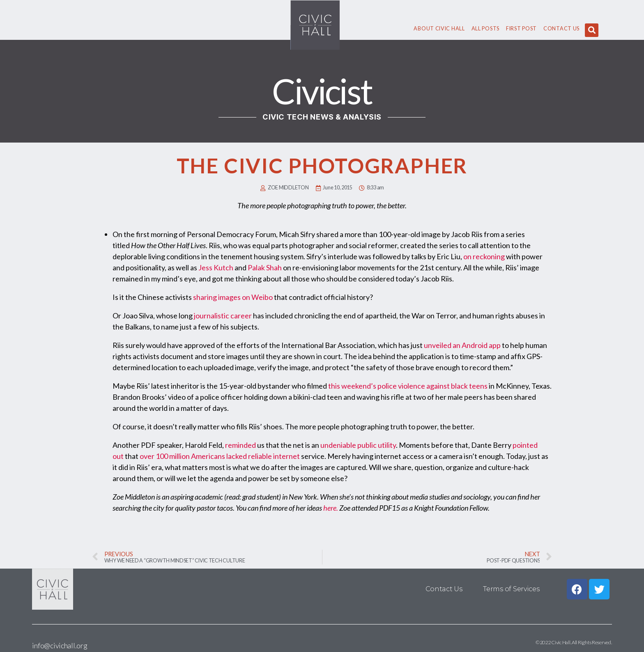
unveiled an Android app (462, 345)
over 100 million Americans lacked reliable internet (220, 456)
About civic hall (439, 29)
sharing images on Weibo (233, 297)
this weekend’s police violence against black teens (408, 386)
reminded (240, 445)
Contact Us (561, 29)
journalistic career (223, 316)
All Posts (485, 29)
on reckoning (484, 256)
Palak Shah (265, 267)
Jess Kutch (216, 267)
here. (331, 508)
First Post (521, 29)
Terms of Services (511, 589)
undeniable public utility (358, 445)
